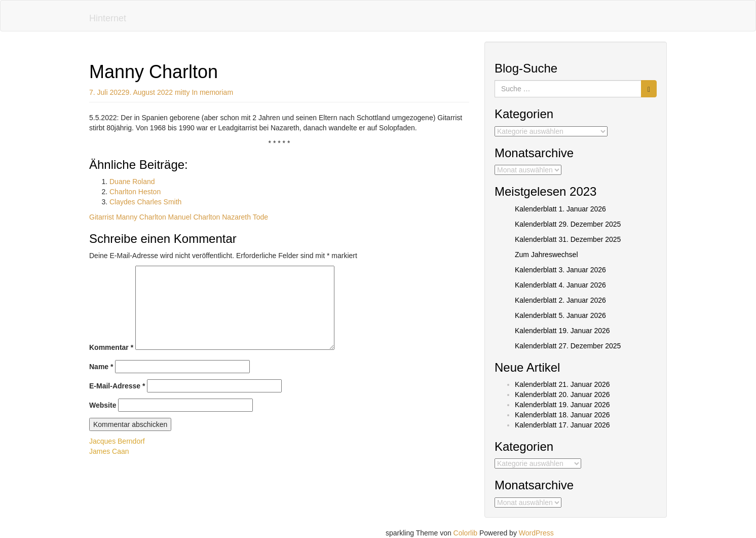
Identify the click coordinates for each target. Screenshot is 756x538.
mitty (182, 92)
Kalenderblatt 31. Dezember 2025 (568, 239)
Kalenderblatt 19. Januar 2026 (562, 331)
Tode (260, 217)
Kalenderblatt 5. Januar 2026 (560, 315)
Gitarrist (102, 217)
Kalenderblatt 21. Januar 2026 (562, 384)
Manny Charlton (141, 217)
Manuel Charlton (194, 217)
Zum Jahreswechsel (546, 255)
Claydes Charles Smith (145, 202)
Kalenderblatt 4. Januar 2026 (560, 285)
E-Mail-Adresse (117, 386)
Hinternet (108, 18)
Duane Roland (132, 182)
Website (103, 405)
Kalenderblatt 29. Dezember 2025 (568, 224)
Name (101, 367)
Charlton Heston (135, 192)
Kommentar (111, 347)
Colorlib (465, 533)
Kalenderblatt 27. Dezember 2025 (568, 346)
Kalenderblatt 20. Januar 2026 (562, 394)
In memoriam (212, 92)
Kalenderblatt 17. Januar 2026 (562, 425)
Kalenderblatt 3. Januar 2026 (560, 270)
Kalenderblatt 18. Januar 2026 (562, 415)
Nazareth (236, 217)
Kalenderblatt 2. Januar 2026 (560, 300)
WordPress (536, 533)
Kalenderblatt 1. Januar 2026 (560, 209)
